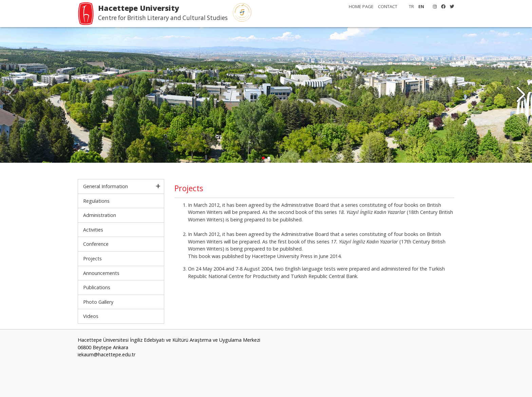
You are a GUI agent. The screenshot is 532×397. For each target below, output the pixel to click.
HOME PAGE (361, 6)
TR (411, 6)
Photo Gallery (98, 302)
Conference (96, 244)
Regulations (96, 201)
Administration (100, 215)
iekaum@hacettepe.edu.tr (107, 354)
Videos (91, 316)
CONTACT (388, 6)
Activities (93, 230)
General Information (106, 186)
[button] (521, 95)
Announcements (101, 273)
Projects (92, 259)
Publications (97, 287)
